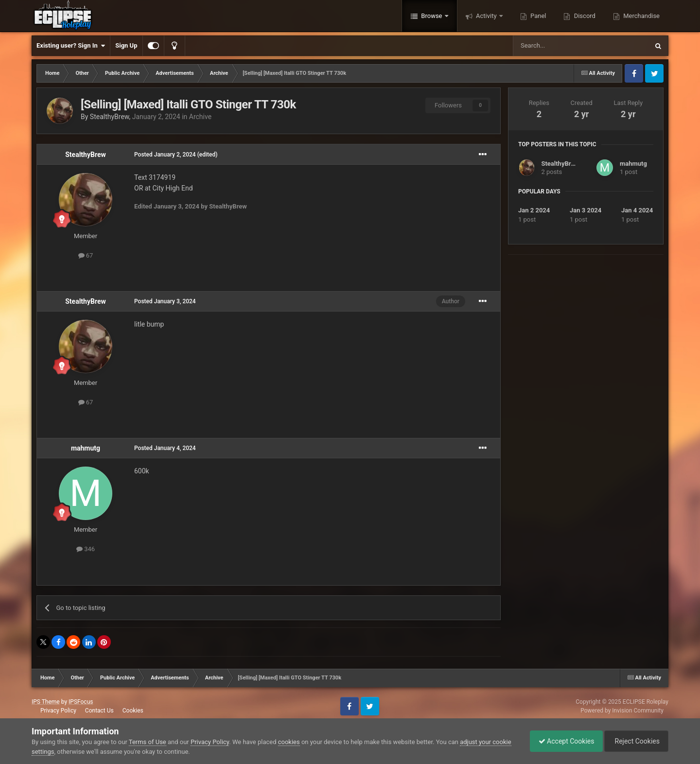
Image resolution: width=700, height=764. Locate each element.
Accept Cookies (562, 741)
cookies (289, 742)
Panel (538, 16)
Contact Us (99, 711)
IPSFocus (81, 702)
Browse (432, 16)
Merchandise (641, 16)
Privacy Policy (58, 711)
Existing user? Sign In (71, 46)
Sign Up (126, 45)
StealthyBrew (110, 117)
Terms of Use (148, 742)
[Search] (558, 46)
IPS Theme (46, 702)
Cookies (133, 711)
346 (86, 549)
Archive (200, 117)
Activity (486, 16)
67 (86, 255)
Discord (584, 16)
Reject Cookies (635, 741)
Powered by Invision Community (622, 711)
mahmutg (86, 448)
